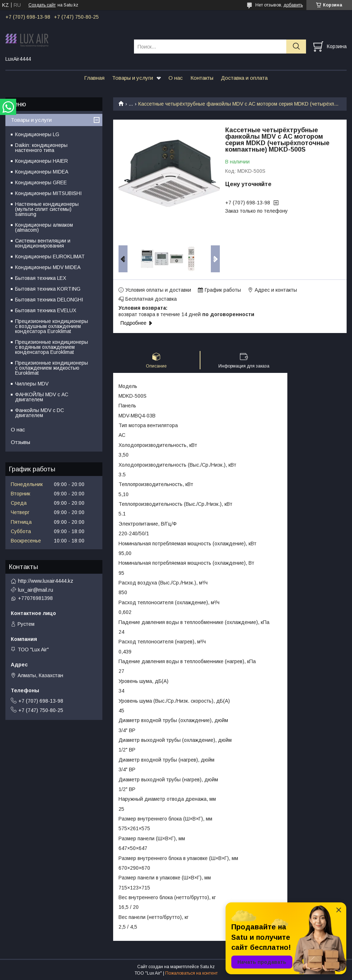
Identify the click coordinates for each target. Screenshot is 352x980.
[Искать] (296, 47)
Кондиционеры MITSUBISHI (48, 193)
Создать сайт (42, 5)
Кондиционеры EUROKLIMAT (50, 256)
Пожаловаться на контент (191, 973)
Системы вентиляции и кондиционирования (43, 243)
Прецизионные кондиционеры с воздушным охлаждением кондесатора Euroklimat (52, 326)
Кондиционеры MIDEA (42, 172)
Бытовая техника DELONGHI (49, 300)
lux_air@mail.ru (36, 590)
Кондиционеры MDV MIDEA (48, 267)
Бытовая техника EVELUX (46, 310)
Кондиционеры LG (37, 134)
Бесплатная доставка (151, 299)
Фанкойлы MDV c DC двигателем (40, 413)
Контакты (202, 78)
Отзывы (20, 442)
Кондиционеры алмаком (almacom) (44, 227)
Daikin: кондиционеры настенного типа (41, 148)
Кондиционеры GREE (41, 182)
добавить (293, 5)
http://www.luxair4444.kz (46, 581)
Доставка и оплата (244, 78)
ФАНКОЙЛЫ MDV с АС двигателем (42, 397)
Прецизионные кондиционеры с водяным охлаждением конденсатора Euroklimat (52, 347)
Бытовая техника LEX (41, 278)
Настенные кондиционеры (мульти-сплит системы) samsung (47, 209)
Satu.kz (207, 967)
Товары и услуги (133, 78)
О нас (176, 78)
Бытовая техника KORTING (48, 289)
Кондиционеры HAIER (41, 161)
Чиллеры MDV (32, 384)
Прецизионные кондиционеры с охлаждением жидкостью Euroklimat (52, 368)
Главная (94, 78)
